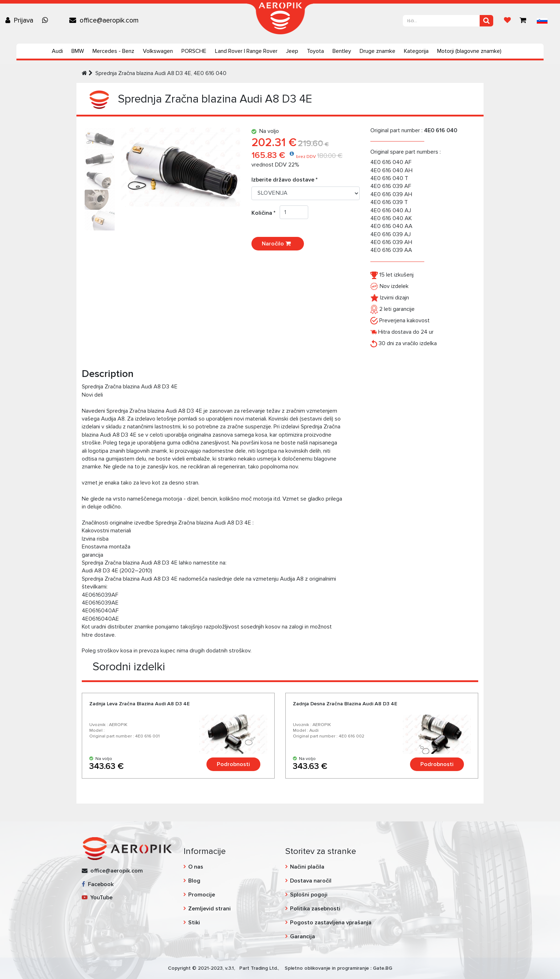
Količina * (266, 213)
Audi (57, 51)
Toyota (315, 51)
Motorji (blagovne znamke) (469, 51)
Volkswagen (158, 51)
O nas (196, 867)
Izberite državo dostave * (284, 180)
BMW (78, 51)
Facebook (98, 884)
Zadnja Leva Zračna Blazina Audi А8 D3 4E (139, 704)
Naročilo (278, 244)
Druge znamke (377, 51)
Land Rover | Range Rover (246, 51)
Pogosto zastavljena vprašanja (331, 923)
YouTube (97, 898)
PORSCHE (194, 51)
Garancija (302, 936)
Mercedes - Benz (113, 51)
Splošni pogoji (309, 895)
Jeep (292, 51)
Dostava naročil (311, 881)
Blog (194, 881)
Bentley (342, 51)
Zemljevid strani (209, 909)
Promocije (202, 895)
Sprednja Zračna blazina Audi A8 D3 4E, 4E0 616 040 (161, 73)
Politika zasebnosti (315, 909)
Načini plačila (307, 867)
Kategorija (416, 51)
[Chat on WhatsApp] (47, 20)
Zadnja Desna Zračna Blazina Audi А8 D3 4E (345, 704)
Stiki (194, 923)
